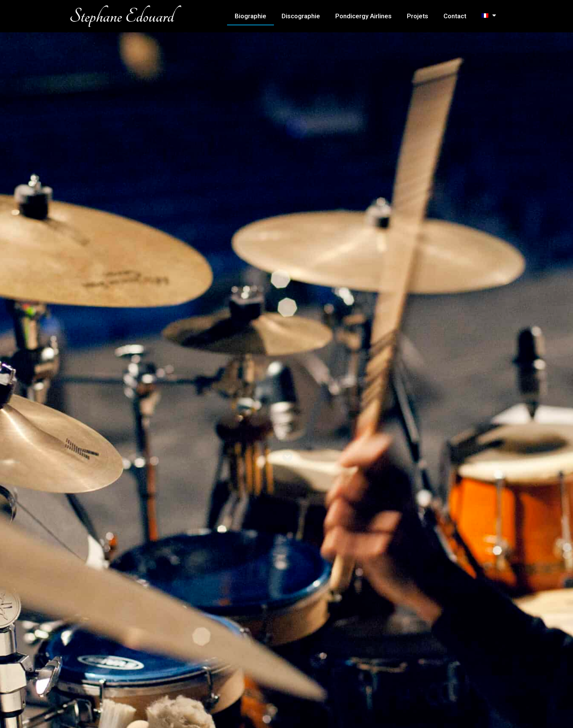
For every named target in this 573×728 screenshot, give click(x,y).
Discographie (301, 16)
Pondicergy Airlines (363, 16)
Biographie (250, 16)
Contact (455, 16)
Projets (418, 16)
